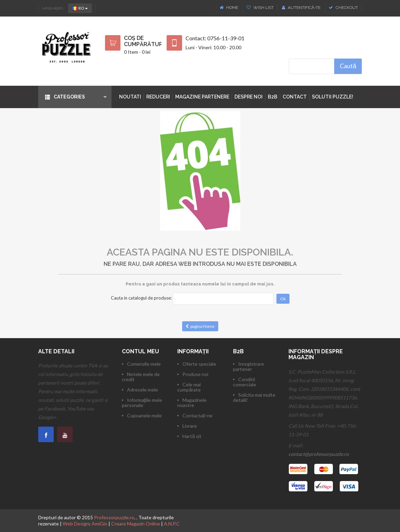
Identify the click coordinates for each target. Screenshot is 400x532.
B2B (273, 97)
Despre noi (249, 97)
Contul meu (140, 351)
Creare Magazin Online (136, 524)
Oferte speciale (199, 364)
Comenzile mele (144, 364)
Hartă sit (192, 436)
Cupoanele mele (144, 415)
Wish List (260, 8)
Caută (348, 66)
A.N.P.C (172, 524)
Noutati (130, 97)
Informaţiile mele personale (142, 403)
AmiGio (99, 524)
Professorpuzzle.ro (114, 517)
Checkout (343, 8)
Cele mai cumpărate (189, 387)
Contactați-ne (197, 415)
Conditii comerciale (245, 382)
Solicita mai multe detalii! (254, 397)
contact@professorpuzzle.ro (319, 454)
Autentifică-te (301, 8)
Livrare (190, 426)
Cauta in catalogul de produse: (141, 298)
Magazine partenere (202, 97)
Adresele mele (143, 390)
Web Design (76, 524)
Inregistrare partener (249, 366)
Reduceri (158, 97)
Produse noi (195, 374)
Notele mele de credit (141, 377)
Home (229, 8)
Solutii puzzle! (333, 97)
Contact (295, 97)
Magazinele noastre (192, 403)
